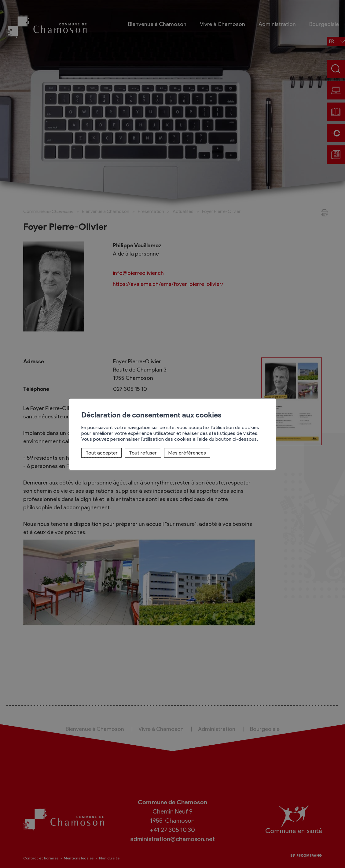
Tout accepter (102, 453)
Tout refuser (143, 453)
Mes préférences (187, 453)
